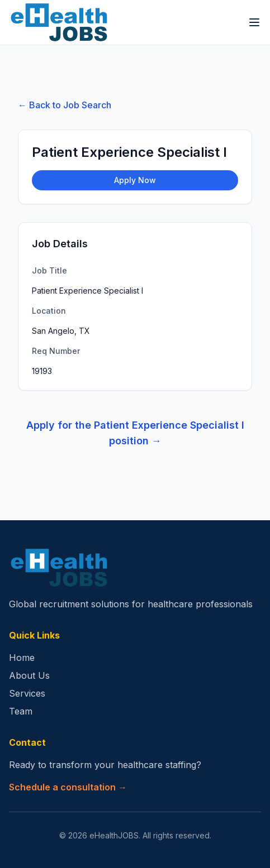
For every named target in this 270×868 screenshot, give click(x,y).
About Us (29, 675)
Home (22, 658)
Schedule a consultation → (68, 787)
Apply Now (135, 180)
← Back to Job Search (65, 105)
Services (27, 693)
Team (21, 711)
